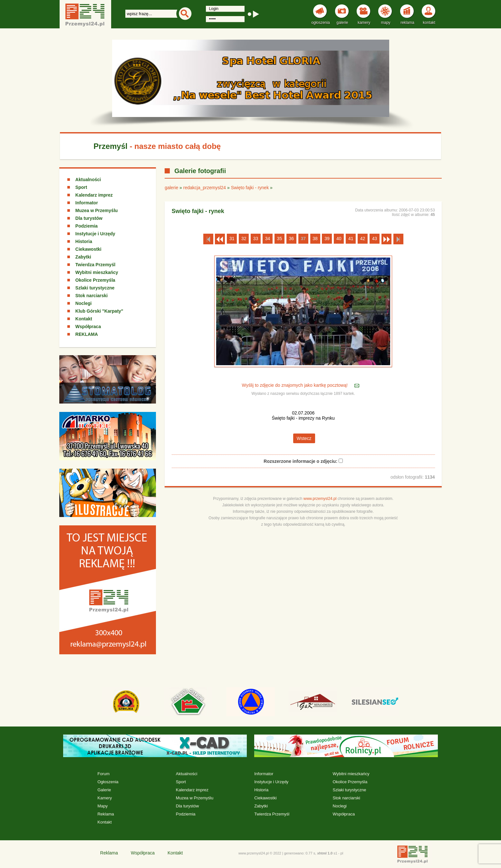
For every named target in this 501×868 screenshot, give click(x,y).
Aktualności (88, 180)
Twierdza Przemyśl (95, 265)
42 (363, 239)
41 (351, 239)
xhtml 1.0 (325, 853)
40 (339, 239)
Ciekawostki (88, 249)
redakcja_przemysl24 (205, 188)
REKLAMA (87, 334)
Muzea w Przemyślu (97, 210)
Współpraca (88, 327)
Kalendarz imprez (94, 195)
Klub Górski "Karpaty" (99, 311)
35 (280, 239)
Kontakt (84, 319)
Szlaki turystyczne (95, 288)
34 (268, 239)
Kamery (105, 798)
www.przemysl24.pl (320, 499)
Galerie (104, 790)
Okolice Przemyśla (95, 280)
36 (291, 239)
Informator (87, 203)
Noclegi (84, 303)
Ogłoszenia (108, 782)
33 (256, 239)
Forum (103, 774)
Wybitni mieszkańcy (97, 272)
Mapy (102, 806)
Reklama (106, 814)
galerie (171, 188)
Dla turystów (89, 218)
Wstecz (304, 438)
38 (315, 239)
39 (327, 239)
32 (244, 239)
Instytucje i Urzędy (95, 234)
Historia (84, 241)
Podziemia (87, 226)
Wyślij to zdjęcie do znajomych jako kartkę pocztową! (295, 385)
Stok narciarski (92, 296)
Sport (81, 187)
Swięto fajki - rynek (250, 188)
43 (375, 239)
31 (232, 239)
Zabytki (83, 257)
